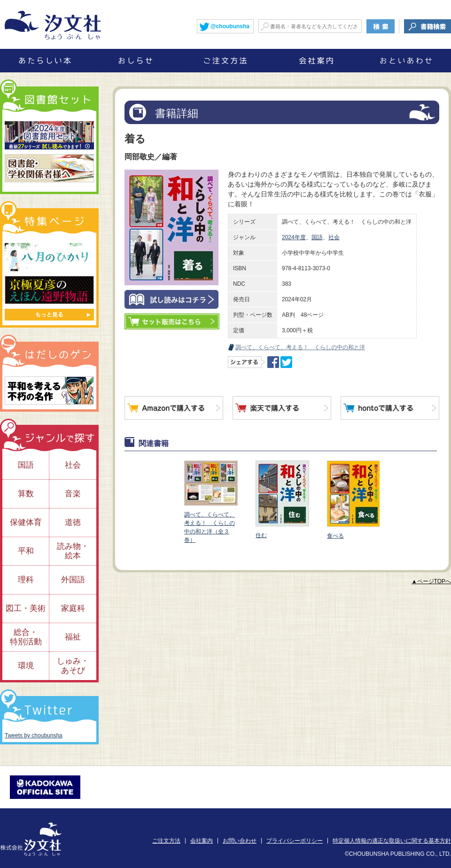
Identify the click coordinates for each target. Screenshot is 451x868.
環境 (26, 666)
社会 (334, 237)
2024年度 (294, 237)
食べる (353, 500)
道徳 (73, 522)
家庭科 (73, 608)
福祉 (73, 637)
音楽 (73, 494)
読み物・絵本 (73, 551)
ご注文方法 (166, 841)
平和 (26, 551)
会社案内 (202, 841)
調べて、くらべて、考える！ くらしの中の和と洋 (300, 347)
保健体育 (26, 522)
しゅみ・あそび (73, 666)
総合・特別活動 (26, 637)
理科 (26, 580)
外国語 (73, 580)
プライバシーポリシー (295, 841)
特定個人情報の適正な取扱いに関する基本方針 (392, 841)
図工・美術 (26, 608)
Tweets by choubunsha (34, 735)
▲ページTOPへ (431, 581)
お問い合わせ (240, 841)
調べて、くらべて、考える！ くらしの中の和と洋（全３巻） (210, 502)
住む (282, 500)
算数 (26, 494)
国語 (317, 237)
